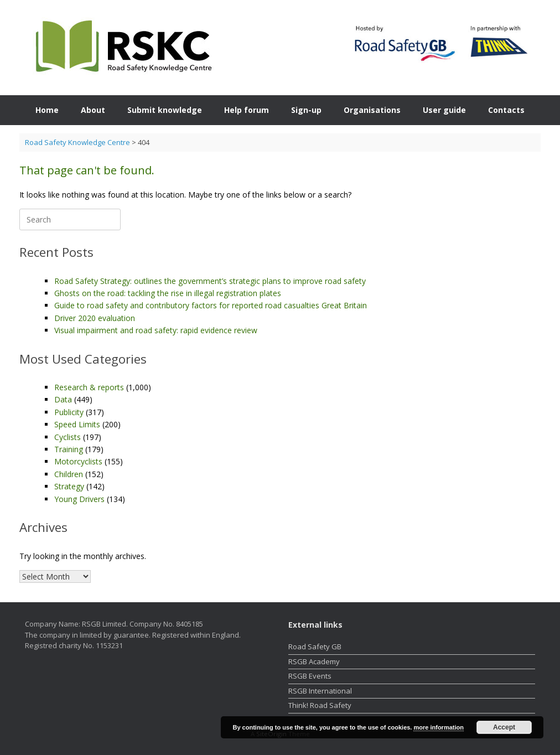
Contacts (506, 110)
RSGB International (320, 691)
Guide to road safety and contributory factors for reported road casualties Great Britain (211, 305)
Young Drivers (79, 499)
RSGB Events (310, 676)
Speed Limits (77, 424)
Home (47, 110)
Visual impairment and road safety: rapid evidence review (156, 330)
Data (63, 399)
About (93, 110)
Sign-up (306, 110)
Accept (504, 727)
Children (69, 474)
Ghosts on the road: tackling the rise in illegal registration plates (168, 293)
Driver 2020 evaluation (95, 318)
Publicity (69, 412)
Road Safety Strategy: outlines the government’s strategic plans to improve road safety (210, 281)
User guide (444, 110)
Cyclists (68, 437)
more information (438, 727)
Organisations (372, 110)
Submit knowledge (165, 110)
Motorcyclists (78, 461)
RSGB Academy (314, 661)
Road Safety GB (315, 647)
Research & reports (89, 387)
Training (69, 449)
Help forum (247, 110)
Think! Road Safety (320, 705)
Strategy (69, 486)
